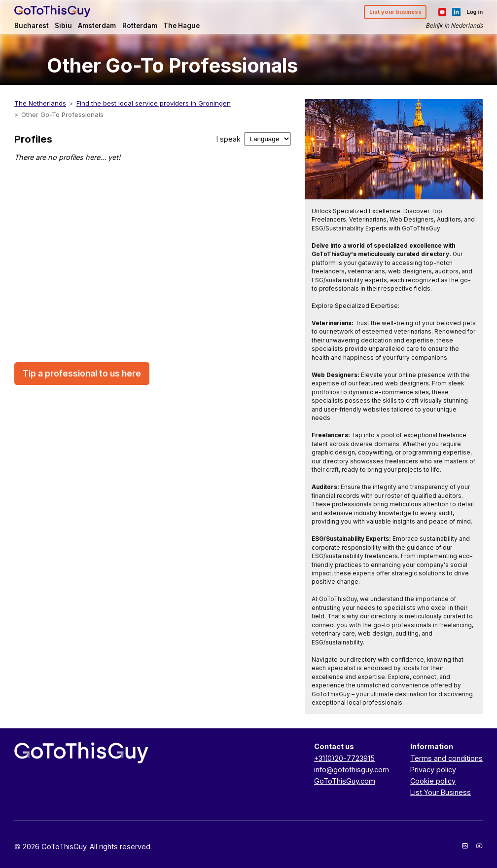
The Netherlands (40, 103)
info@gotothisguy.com (352, 770)
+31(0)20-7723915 (344, 758)
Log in (475, 12)
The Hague (181, 26)
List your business (395, 12)
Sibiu (63, 26)
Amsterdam (97, 26)
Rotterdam (140, 26)
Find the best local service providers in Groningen (154, 103)
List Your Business (441, 792)
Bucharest (32, 26)
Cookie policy (433, 781)
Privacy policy (433, 770)
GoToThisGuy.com (345, 781)
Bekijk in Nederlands (454, 25)
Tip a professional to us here (82, 374)
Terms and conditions (446, 758)
